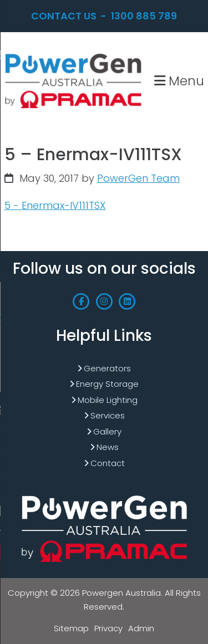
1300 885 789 (144, 16)
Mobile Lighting (108, 400)
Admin (141, 628)
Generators (107, 368)
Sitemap (71, 628)
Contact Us (64, 16)
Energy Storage (107, 384)
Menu (179, 81)
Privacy (108, 628)
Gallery (107, 431)
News (108, 447)
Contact (108, 463)
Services (108, 415)
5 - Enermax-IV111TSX (55, 205)
